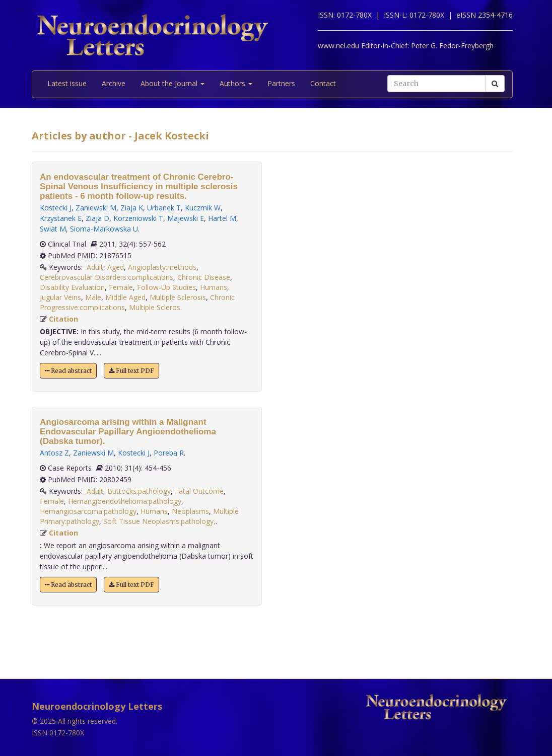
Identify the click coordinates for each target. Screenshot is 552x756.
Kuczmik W (203, 208)
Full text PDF (131, 371)
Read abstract (68, 371)
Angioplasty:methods (162, 267)
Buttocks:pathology (139, 491)
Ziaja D (97, 218)
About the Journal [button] (173, 83)
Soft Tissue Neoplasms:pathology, (159, 521)
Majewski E (186, 218)
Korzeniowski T (138, 218)
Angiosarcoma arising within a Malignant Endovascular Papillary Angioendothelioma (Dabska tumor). (128, 432)
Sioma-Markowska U (104, 229)
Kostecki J (56, 208)
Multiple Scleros (155, 307)
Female (121, 287)
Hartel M (222, 218)
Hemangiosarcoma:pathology (88, 511)
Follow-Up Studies (166, 287)
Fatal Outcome (199, 491)
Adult (95, 267)
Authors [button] (236, 83)
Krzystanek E (61, 218)
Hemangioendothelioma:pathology (125, 501)
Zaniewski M (96, 208)
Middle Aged (125, 297)
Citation (63, 319)
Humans (214, 287)
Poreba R (169, 453)
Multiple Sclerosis (178, 297)
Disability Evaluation (72, 287)
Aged (116, 267)
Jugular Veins (60, 297)
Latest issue (67, 83)
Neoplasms (190, 511)
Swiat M (53, 229)
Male (93, 297)
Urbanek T (164, 208)
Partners (281, 83)
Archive (114, 83)
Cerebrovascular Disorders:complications (107, 277)
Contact (323, 83)
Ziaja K (132, 208)
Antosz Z (54, 453)
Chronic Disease (204, 277)
